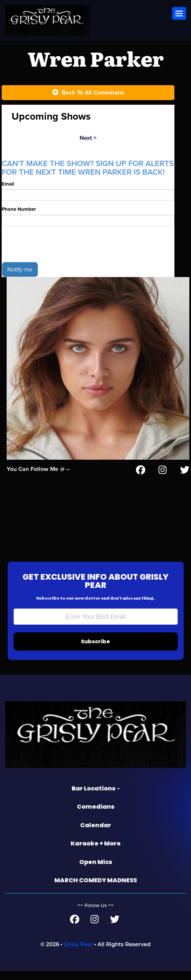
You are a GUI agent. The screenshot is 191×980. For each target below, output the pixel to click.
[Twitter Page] (185, 480)
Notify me (20, 278)
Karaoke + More (96, 852)
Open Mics (96, 870)
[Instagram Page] (163, 480)
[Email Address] (96, 626)
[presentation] (52, 253)
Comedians (96, 815)
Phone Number (19, 218)
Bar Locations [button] (96, 797)
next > (88, 138)
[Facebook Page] (141, 480)
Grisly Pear (78, 953)
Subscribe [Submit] (95, 650)
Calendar (96, 834)
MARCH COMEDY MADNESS (96, 889)
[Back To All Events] (88, 93)
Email (8, 192)
